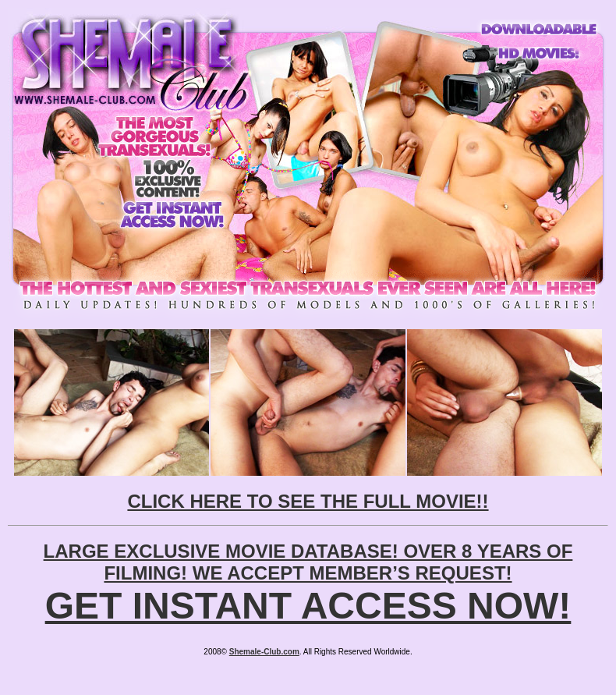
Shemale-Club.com (264, 652)
